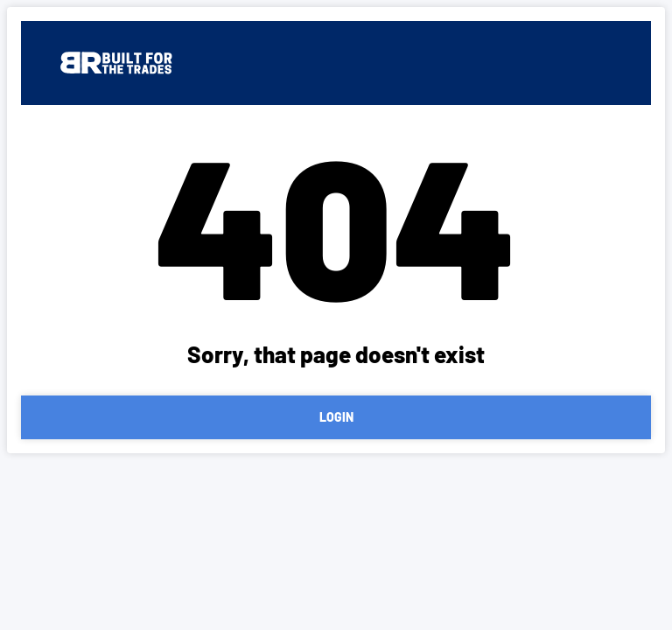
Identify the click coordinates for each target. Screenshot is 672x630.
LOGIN (336, 417)
